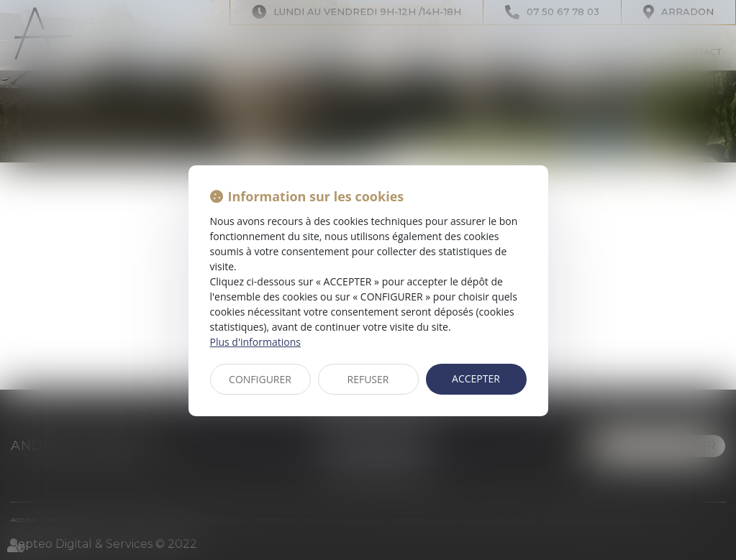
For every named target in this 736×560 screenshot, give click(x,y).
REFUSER (368, 379)
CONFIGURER (260, 379)
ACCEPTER (476, 378)
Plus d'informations (255, 342)
